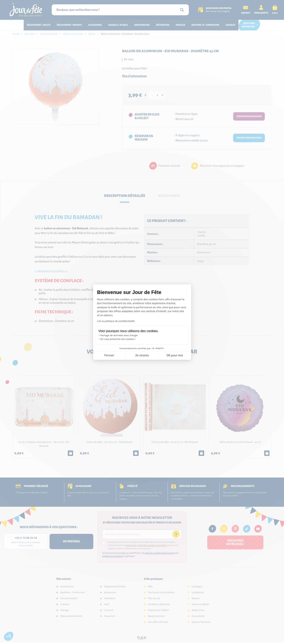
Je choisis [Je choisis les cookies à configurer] (142, 355)
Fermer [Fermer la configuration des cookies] (109, 355)
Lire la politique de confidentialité (116, 321)
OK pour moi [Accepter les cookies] (175, 355)
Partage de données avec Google (119, 335)
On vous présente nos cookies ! (118, 339)
